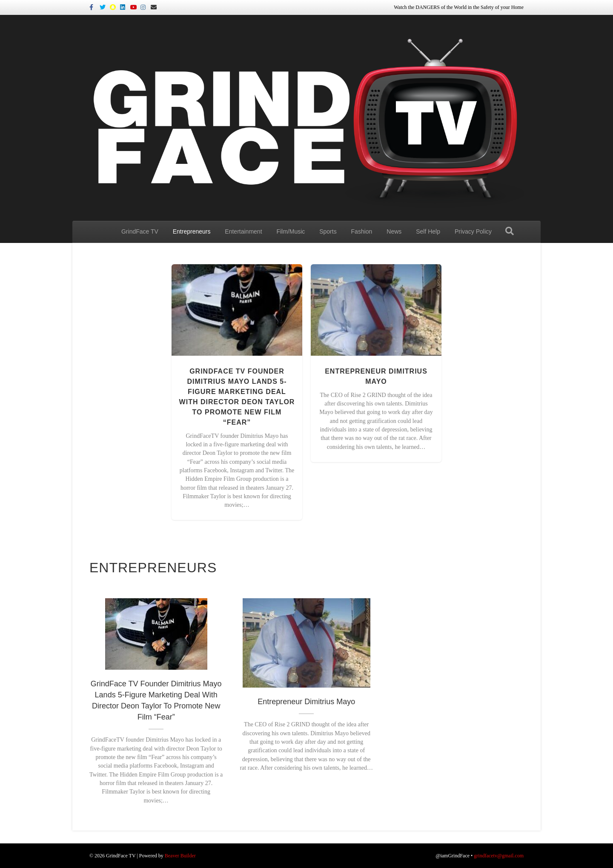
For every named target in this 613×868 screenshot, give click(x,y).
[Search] (510, 231)
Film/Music (291, 231)
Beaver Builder (180, 856)
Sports (328, 231)
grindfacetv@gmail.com (499, 856)
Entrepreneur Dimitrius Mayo (306, 702)
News (394, 231)
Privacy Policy (473, 231)
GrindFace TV (140, 231)
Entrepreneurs (192, 231)
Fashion (362, 231)
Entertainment (243, 231)
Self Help (428, 231)
